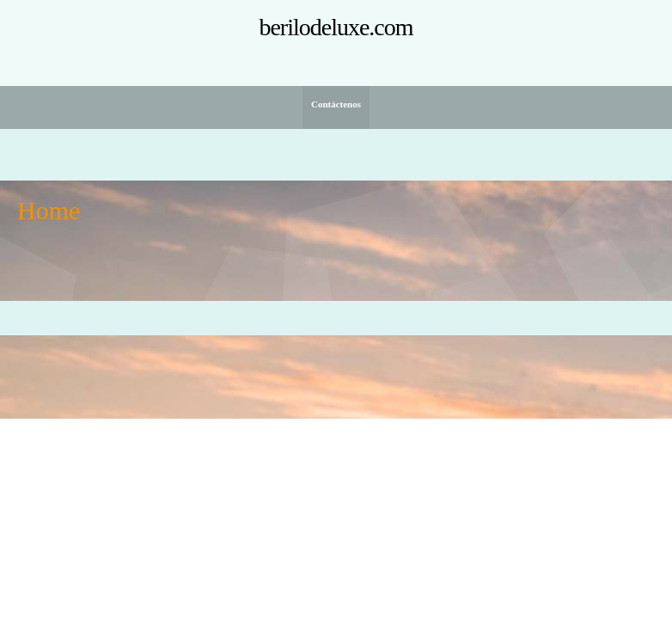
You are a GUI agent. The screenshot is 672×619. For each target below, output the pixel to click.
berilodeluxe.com (336, 27)
